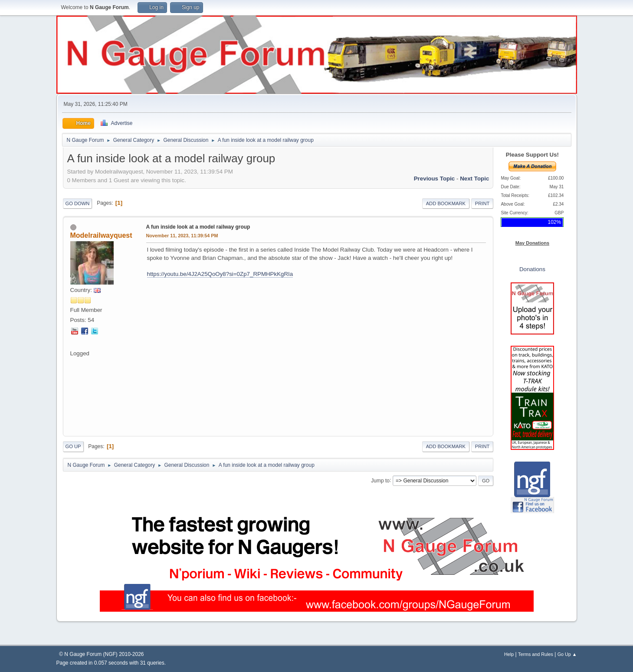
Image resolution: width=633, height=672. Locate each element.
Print (482, 203)
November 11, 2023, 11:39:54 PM (182, 236)
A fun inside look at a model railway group (198, 227)
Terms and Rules (536, 654)
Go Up (73, 446)
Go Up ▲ (567, 654)
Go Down (78, 203)
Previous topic (435, 179)
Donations (532, 269)
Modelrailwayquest (101, 235)
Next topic (474, 179)
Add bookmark (446, 203)
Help (509, 654)
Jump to (380, 480)
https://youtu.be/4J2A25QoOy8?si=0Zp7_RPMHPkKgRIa (220, 274)
